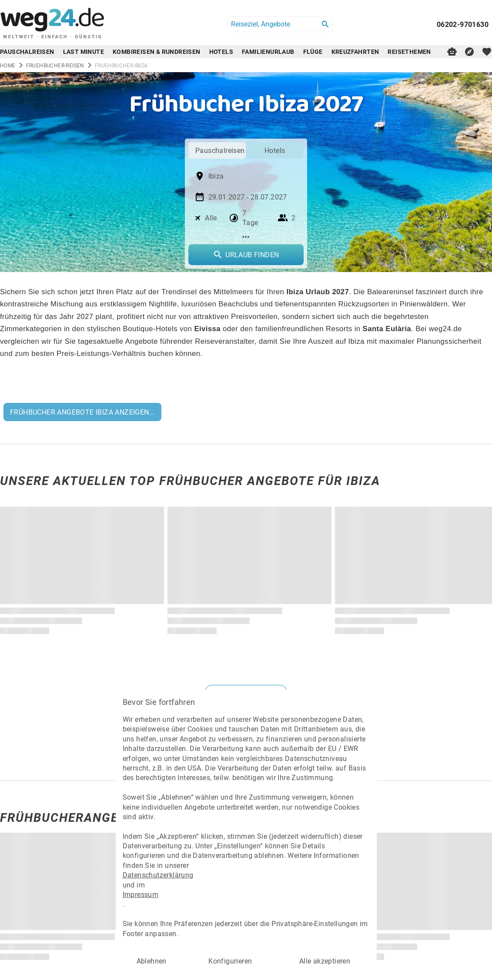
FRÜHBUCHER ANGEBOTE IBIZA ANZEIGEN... (82, 412)
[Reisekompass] (469, 52)
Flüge (313, 51)
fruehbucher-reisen (55, 65)
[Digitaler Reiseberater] (452, 52)
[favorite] (487, 52)
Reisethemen (409, 51)
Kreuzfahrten (355, 51)
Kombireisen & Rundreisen (157, 51)
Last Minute (84, 51)
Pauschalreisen (27, 51)
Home (8, 65)
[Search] (325, 24)
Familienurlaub (268, 51)
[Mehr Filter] (246, 237)
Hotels (221, 51)
